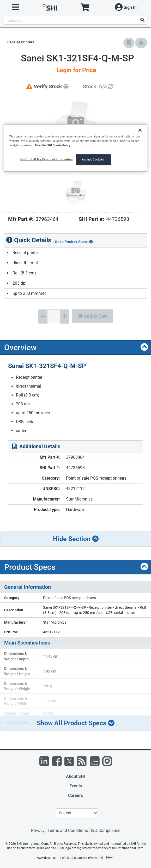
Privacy (38, 830)
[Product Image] (75, 192)
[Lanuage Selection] (77, 813)
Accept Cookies (93, 160)
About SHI (75, 776)
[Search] (142, 20)
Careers (75, 795)
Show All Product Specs (76, 723)
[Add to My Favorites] (141, 43)
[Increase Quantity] (65, 317)
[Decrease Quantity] (43, 317)
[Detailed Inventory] (98, 87)
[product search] (75, 20)
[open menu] (16, 7)
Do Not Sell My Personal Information (46, 159)
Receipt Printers (21, 42)
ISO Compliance (105, 830)
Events (76, 786)
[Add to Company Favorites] (129, 43)
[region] (75, 148)
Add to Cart (92, 316)
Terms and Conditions (68, 830)
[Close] (140, 130)
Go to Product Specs (74, 242)
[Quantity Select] (54, 316)
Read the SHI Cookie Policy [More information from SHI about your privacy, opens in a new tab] (53, 145)
